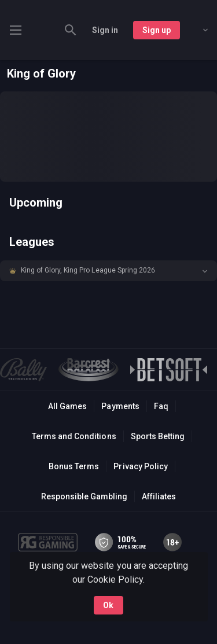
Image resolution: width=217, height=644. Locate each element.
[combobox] (197, 30)
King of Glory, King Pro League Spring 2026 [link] (88, 270)
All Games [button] (67, 406)
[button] (108, 271)
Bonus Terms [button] (74, 466)
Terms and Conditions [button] (74, 436)
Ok (108, 605)
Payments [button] (120, 406)
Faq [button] (161, 406)
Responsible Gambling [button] (84, 496)
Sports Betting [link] (158, 436)
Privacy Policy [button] (140, 466)
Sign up (157, 30)
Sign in (105, 30)
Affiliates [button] (159, 496)
